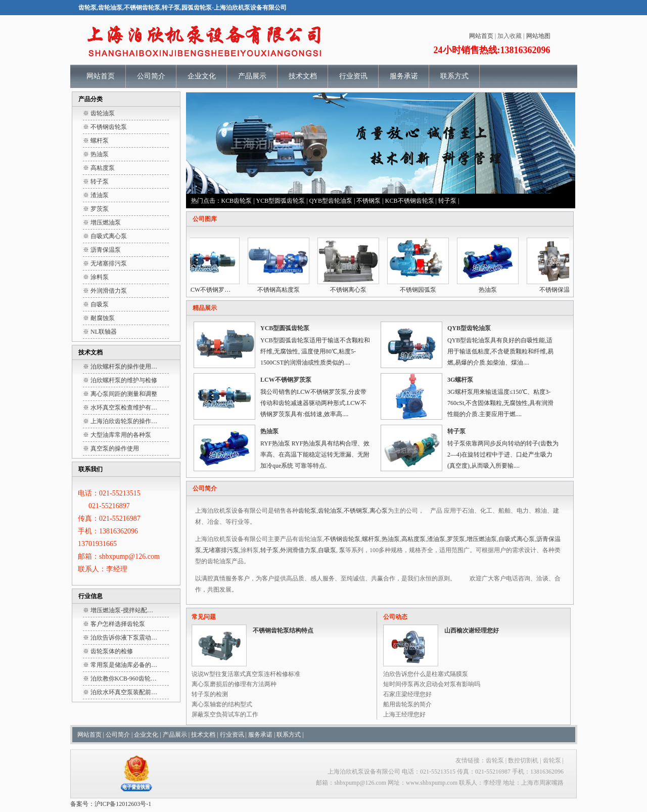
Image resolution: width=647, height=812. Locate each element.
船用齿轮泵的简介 (407, 704)
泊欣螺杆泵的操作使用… (124, 367)
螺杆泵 (371, 539)
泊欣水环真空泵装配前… (124, 692)
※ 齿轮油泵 (99, 113)
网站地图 (538, 36)
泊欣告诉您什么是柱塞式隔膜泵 (426, 674)
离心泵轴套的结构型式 (222, 704)
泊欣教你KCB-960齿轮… (124, 679)
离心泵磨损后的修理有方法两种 (234, 684)
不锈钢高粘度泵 (281, 290)
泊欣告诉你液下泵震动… (124, 638)
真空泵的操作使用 (115, 448)
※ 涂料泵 (96, 277)
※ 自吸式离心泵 (105, 236)
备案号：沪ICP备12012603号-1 (111, 804)
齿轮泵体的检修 (112, 651)
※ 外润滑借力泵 (105, 291)
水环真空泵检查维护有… (124, 408)
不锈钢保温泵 (560, 290)
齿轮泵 (307, 511)
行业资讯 (353, 76)
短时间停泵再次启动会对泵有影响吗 (432, 684)
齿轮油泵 (330, 511)
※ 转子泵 (96, 182)
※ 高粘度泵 (99, 168)
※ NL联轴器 (100, 332)
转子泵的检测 (210, 694)
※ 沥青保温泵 (102, 250)
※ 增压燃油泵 (102, 222)
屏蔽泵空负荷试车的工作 (225, 714)
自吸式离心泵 (517, 539)
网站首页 (481, 36)
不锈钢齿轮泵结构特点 (283, 630)
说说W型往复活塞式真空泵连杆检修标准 (246, 674)
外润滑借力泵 (298, 550)
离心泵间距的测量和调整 (124, 394)
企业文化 (202, 76)
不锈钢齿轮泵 (342, 539)
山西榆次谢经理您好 (472, 630)
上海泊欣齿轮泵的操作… (124, 421)
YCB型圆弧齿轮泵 (281, 201)
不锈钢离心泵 (351, 290)
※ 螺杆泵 (96, 141)
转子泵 (447, 201)
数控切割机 (523, 760)
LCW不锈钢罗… (212, 290)
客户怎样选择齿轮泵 (118, 624)
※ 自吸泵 (96, 304)
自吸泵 (327, 550)
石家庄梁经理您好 (407, 694)
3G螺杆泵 (460, 380)
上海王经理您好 (404, 714)
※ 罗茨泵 (96, 209)
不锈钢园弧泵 (421, 290)
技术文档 (303, 76)
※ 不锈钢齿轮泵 (105, 127)
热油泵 (490, 290)
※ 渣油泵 (96, 195)
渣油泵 (436, 539)
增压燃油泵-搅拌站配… (122, 610)
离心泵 (379, 511)
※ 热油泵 (96, 154)
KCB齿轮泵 (237, 201)
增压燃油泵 (482, 539)
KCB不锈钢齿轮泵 (410, 201)
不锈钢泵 (368, 201)
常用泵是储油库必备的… (124, 665)
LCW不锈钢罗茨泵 (286, 380)
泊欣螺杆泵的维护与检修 (124, 380)
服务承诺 (404, 76)
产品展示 (252, 76)
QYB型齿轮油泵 (331, 201)
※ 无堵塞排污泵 (105, 263)
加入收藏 (510, 36)
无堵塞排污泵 (221, 550)
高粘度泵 (413, 539)
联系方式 (454, 76)
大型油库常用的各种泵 (121, 435)
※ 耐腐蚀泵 (99, 318)
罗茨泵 (456, 539)
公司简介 (151, 76)
